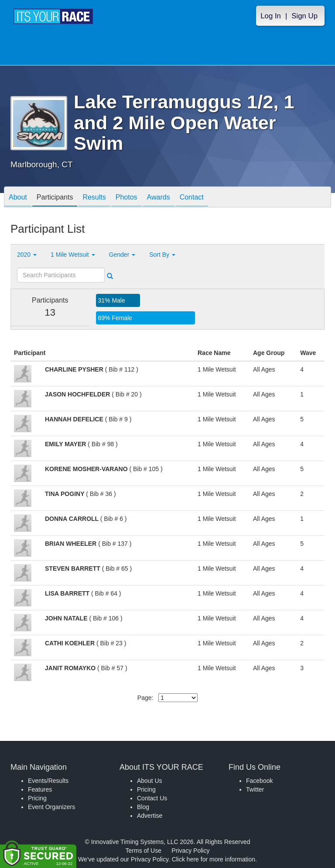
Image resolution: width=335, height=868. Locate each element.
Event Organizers (51, 807)
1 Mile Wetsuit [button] (73, 255)
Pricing (37, 798)
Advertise (150, 816)
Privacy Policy (190, 851)
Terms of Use (144, 851)
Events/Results (48, 781)
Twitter (255, 789)
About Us (150, 781)
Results (94, 198)
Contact (192, 198)
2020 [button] (27, 255)
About (18, 198)
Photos (126, 198)
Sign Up (304, 16)
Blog (143, 807)
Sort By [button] (162, 255)
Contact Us (152, 798)
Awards (159, 198)
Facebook (259, 781)
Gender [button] (122, 255)
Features (40, 789)
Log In (271, 16)
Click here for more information (214, 859)
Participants (55, 198)
